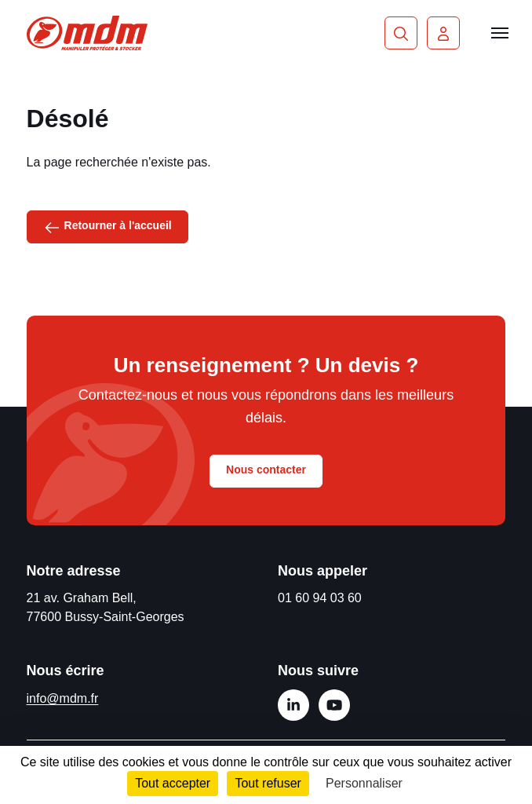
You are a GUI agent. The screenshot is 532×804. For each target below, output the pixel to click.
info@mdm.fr (63, 698)
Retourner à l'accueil (107, 226)
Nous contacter (266, 470)
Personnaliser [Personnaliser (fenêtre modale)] (364, 783)
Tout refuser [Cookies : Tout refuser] (268, 783)
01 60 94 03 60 (320, 598)
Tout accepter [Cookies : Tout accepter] (173, 783)
